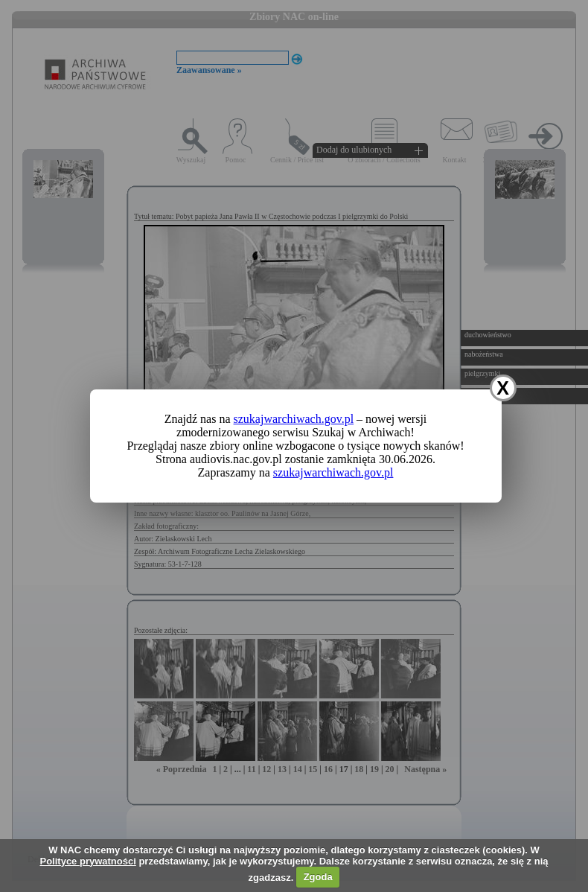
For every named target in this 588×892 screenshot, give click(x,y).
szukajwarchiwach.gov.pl (294, 419)
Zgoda (318, 877)
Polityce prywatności (87, 861)
